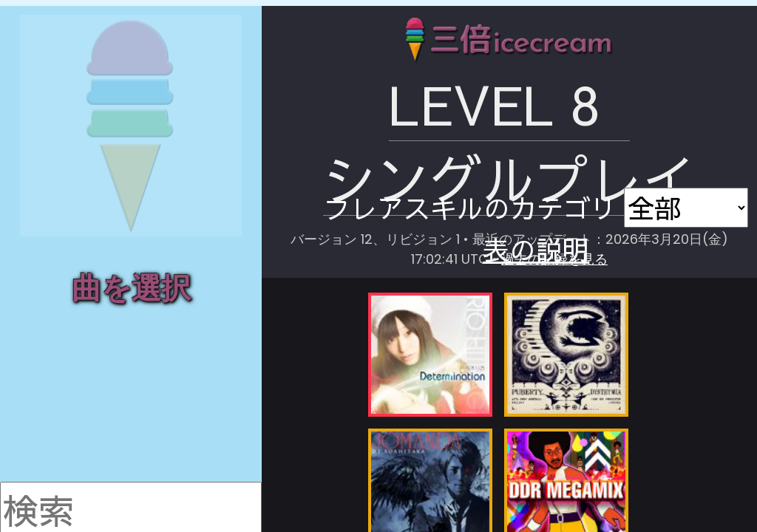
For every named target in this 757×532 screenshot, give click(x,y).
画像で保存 (661, 100)
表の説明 (661, 115)
